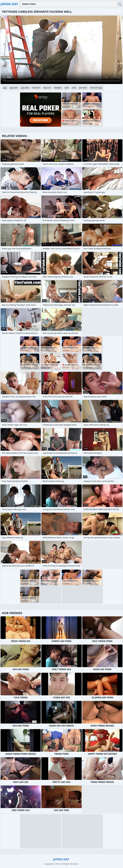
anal (74, 88)
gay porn (14, 88)
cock (67, 88)
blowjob (58, 88)
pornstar (83, 88)
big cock (47, 88)
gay (5, 88)
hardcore (36, 88)
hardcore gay (96, 88)
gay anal (25, 88)
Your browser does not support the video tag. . (62, 50)
